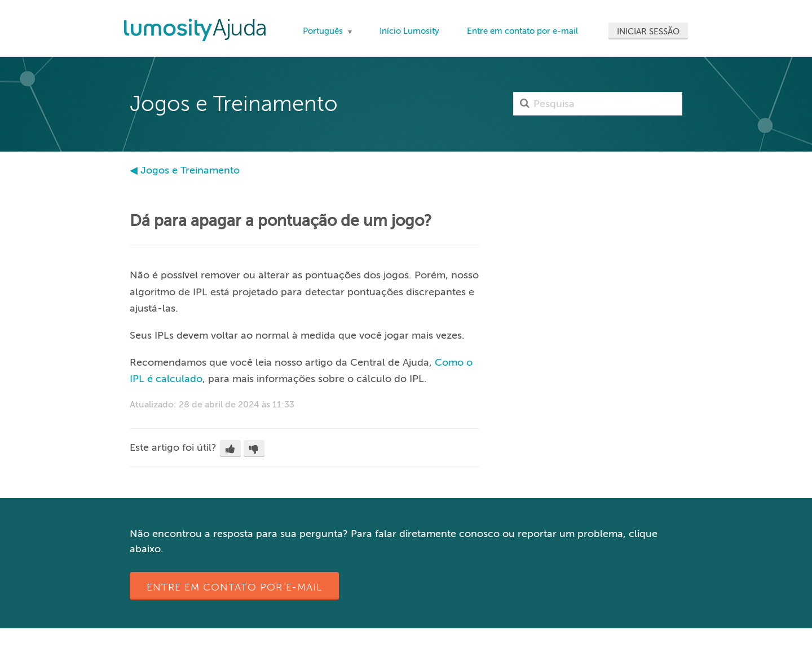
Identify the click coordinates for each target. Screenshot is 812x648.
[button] (230, 449)
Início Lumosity (409, 31)
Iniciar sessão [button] (648, 32)
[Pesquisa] (598, 104)
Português (324, 31)
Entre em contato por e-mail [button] (234, 587)
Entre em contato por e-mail (522, 31)
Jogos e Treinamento (190, 170)
